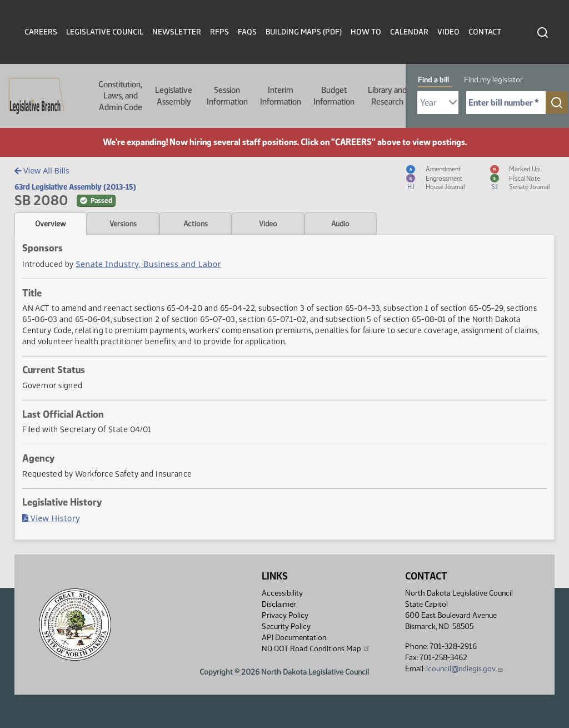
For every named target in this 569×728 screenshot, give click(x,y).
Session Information (227, 96)
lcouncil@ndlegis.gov (465, 669)
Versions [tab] (123, 224)
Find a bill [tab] (433, 80)
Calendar (409, 32)
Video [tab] (268, 224)
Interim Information (281, 96)
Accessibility (282, 593)
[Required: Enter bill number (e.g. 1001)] (506, 103)
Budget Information (334, 96)
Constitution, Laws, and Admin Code (120, 96)
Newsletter (177, 32)
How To (366, 32)
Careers (41, 32)
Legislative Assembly (174, 96)
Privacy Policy (285, 615)
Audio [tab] (340, 224)
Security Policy (286, 627)
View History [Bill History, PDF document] (51, 518)
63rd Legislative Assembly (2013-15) (75, 187)
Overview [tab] (50, 224)
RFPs (219, 32)
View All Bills (42, 170)
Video (448, 32)
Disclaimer (279, 604)
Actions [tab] (196, 224)
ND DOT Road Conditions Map (316, 648)
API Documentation (294, 638)
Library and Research (387, 96)
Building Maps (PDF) (304, 32)
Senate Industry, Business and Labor (148, 264)
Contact (485, 32)
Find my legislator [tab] (493, 80)
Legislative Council (105, 32)
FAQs (247, 32)
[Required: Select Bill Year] (438, 103)
